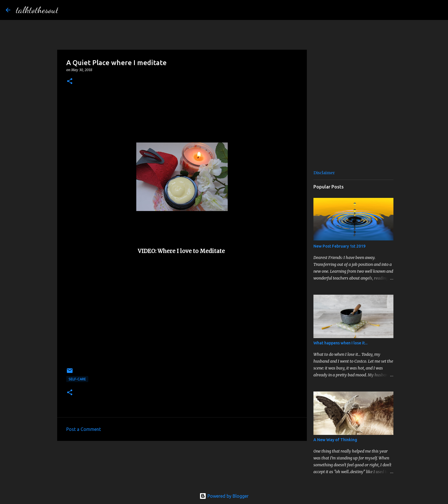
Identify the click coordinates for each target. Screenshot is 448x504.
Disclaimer (324, 173)
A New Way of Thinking (335, 440)
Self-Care (77, 379)
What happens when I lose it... (340, 343)
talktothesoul (37, 10)
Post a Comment (84, 429)
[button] (70, 82)
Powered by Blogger (224, 496)
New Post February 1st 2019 (339, 246)
